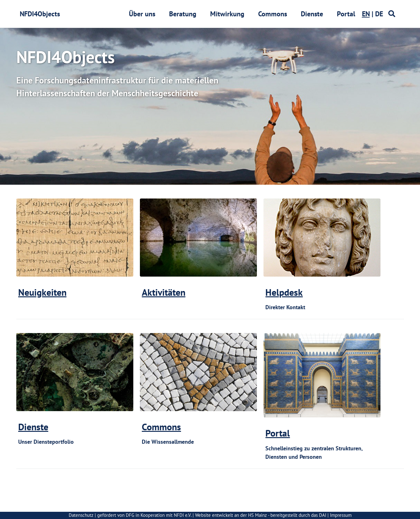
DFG (130, 515)
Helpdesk (284, 292)
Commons (273, 14)
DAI (323, 515)
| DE (372, 14)
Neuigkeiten (42, 292)
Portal (346, 14)
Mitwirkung (227, 14)
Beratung (183, 14)
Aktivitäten (164, 292)
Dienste (312, 14)
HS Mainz (258, 515)
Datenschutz (81, 515)
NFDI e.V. (183, 515)
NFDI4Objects (40, 14)
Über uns (142, 14)
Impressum (341, 515)
